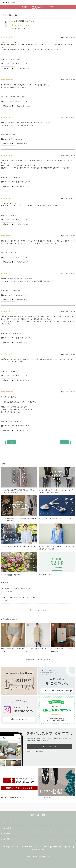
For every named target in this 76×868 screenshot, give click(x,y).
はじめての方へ (6, 823)
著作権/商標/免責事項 (38, 850)
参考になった (8, 68)
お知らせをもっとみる (38, 610)
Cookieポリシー (45, 847)
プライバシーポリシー (15, 847)
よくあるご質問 (6, 828)
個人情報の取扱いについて (32, 847)
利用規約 (5, 847)
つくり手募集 (5, 839)
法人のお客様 (5, 834)
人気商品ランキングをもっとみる (38, 660)
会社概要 (69, 847)
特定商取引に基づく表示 (58, 847)
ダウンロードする (49, 746)
